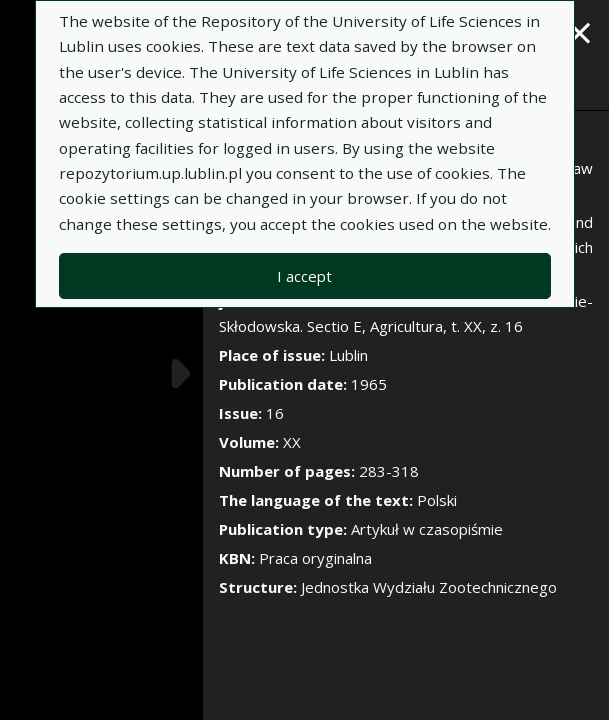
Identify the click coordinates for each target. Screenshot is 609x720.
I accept (304, 276)
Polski (437, 500)
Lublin (348, 355)
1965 (369, 384)
